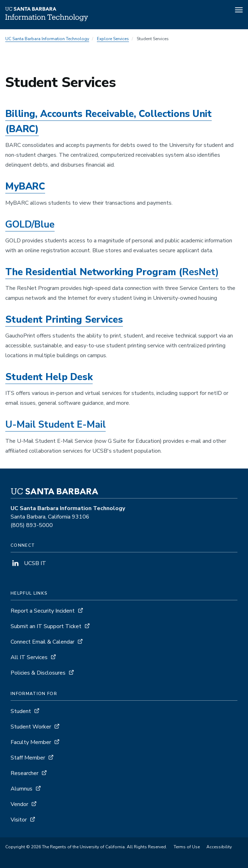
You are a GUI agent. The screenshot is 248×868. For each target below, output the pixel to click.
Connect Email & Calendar (42, 642)
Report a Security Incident (43, 611)
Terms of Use (187, 847)
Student (21, 711)
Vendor (19, 804)
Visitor (19, 820)
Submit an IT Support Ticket (46, 626)
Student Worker (31, 727)
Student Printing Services (64, 320)
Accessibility (219, 847)
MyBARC (25, 187)
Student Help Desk (49, 377)
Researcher (24, 773)
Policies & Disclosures (38, 673)
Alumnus (21, 789)
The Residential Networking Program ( (112, 272)
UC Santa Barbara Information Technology (47, 39)
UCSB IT (28, 563)
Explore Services (113, 39)
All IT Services (29, 657)
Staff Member (28, 758)
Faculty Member (31, 742)
